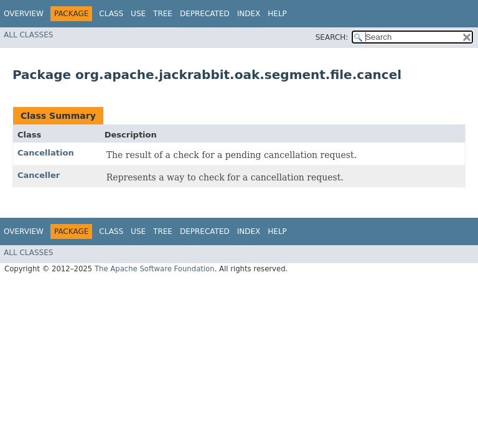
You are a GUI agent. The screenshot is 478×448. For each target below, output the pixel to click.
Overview (24, 14)
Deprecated (205, 14)
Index (249, 14)
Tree (163, 14)
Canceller (39, 175)
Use (138, 14)
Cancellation (46, 153)
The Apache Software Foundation (155, 269)
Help (277, 14)
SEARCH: (332, 37)
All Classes (28, 35)
